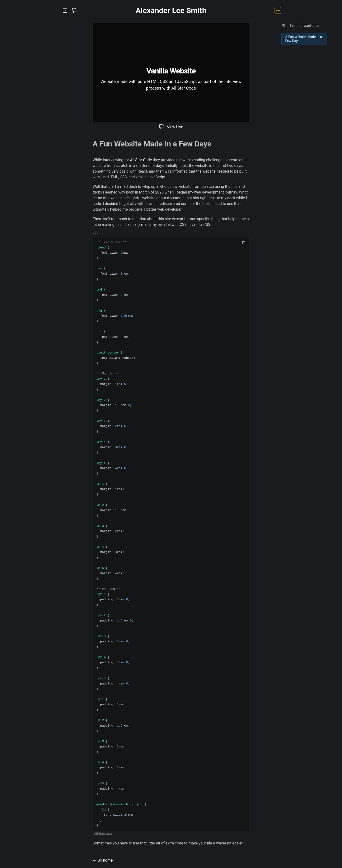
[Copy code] (244, 243)
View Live (175, 127)
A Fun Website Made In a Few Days (304, 39)
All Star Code (141, 160)
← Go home (103, 860)
